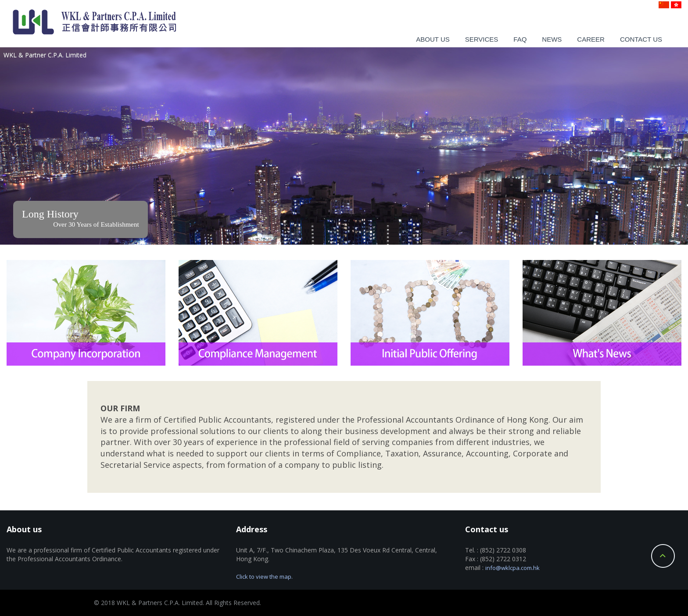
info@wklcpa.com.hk (512, 568)
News (552, 39)
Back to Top (663, 556)
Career (591, 39)
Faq (520, 39)
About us (433, 39)
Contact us (641, 39)
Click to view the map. (264, 577)
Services (482, 39)
